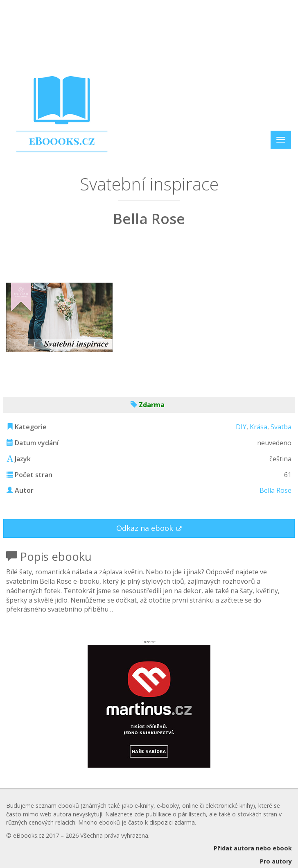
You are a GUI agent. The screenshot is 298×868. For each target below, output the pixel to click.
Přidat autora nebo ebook (253, 848)
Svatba (281, 427)
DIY (241, 427)
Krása (258, 427)
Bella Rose (275, 490)
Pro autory (276, 861)
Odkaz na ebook (146, 528)
